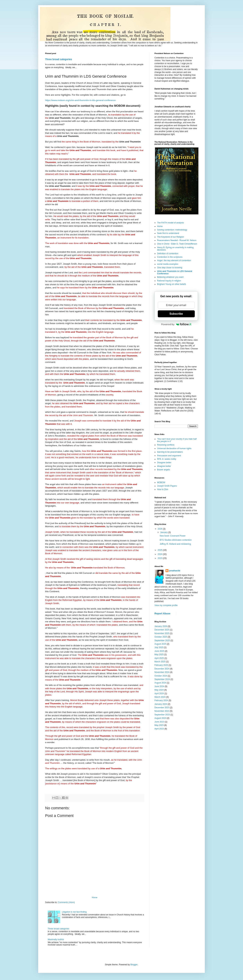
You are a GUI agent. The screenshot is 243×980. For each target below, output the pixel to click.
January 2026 (161, 626)
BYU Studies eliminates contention (176, 540)
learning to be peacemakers (170, 452)
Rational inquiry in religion (169, 281)
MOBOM (161, 482)
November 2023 (162, 711)
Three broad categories (59, 59)
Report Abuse (162, 613)
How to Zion (163, 489)
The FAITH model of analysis (170, 223)
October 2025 (161, 637)
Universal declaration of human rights (174, 448)
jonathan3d (175, 571)
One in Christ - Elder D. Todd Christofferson (177, 244)
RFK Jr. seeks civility (167, 459)
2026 (160, 529)
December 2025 (162, 630)
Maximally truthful (56, 939)
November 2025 (162, 633)
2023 (160, 558)
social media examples (168, 264)
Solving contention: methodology (172, 230)
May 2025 (159, 655)
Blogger (134, 965)
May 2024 (159, 690)
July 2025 (159, 647)
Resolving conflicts (166, 445)
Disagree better (164, 463)
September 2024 (162, 679)
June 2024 (159, 686)
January (164, 532)
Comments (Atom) (66, 902)
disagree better (164, 466)
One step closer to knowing (170, 268)
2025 (160, 550)
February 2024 (161, 700)
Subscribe (176, 314)
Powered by (176, 324)
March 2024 (160, 697)
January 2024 (161, 704)
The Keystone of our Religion (171, 237)
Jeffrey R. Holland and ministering (175, 544)
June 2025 (159, 651)
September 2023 (162, 715)
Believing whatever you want (170, 277)
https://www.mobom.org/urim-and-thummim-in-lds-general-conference (80, 100)
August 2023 (160, 718)
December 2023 (162, 708)
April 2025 (159, 658)
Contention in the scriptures (170, 257)
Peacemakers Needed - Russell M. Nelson (177, 240)
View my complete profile (166, 605)
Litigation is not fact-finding (74, 912)
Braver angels (164, 470)
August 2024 (160, 683)
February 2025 (161, 665)
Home (95, 898)
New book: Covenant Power (173, 536)
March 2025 (160, 662)
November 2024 (162, 672)
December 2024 (162, 669)
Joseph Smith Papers (167, 486)
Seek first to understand (168, 233)
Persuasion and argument (169, 456)
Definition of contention (168, 254)
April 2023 (159, 729)
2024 (160, 554)
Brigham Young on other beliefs (172, 284)
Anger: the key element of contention (174, 260)
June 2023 (159, 722)
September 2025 (162, 641)
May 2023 (159, 725)
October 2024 (161, 676)
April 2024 (159, 694)
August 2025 (160, 644)
